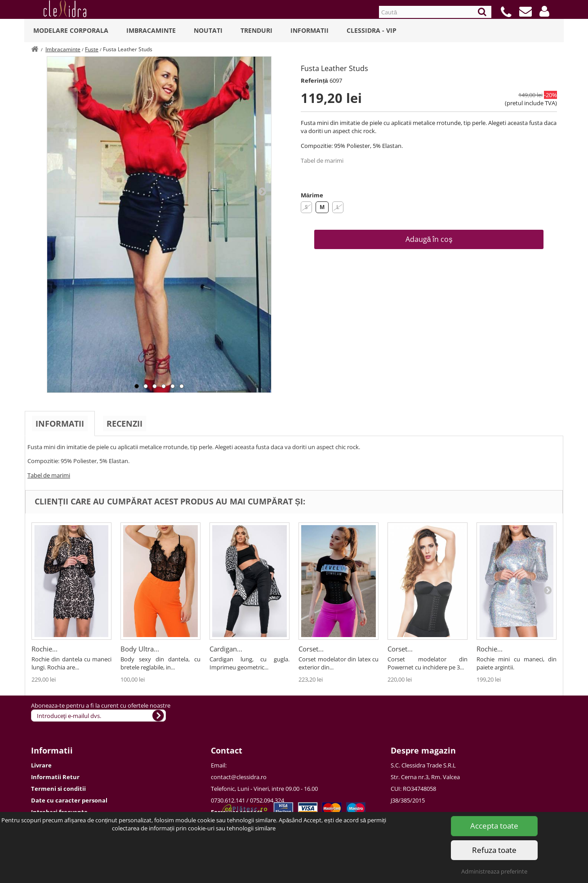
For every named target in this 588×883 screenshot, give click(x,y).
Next (262, 191)
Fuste (92, 49)
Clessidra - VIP (372, 30)
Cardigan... (226, 649)
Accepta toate (494, 826)
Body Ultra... (140, 649)
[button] (544, 11)
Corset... (311, 649)
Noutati (208, 30)
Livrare (41, 765)
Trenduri (256, 30)
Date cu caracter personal (69, 800)
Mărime (312, 195)
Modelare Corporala (71, 30)
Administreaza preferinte (494, 871)
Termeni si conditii (58, 789)
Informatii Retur (55, 777)
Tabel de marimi (322, 161)
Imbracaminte (151, 30)
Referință (314, 80)
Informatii (310, 30)
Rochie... (45, 649)
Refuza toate (494, 850)
